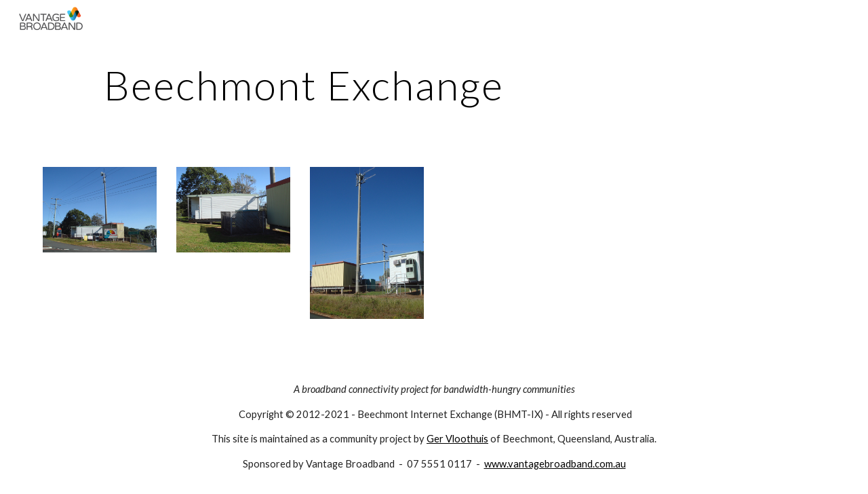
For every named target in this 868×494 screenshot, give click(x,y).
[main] (304, 85)
